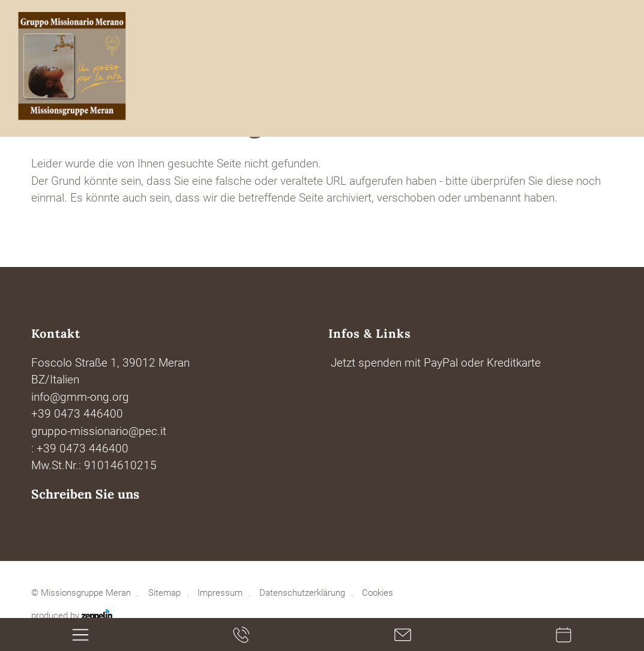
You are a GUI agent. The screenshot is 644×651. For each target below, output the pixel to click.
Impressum (220, 593)
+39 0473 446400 (77, 414)
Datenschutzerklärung (302, 593)
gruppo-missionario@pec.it (99, 431)
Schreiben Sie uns (85, 494)
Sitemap (164, 593)
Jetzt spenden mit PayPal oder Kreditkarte (436, 363)
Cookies (378, 593)
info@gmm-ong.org (80, 397)
